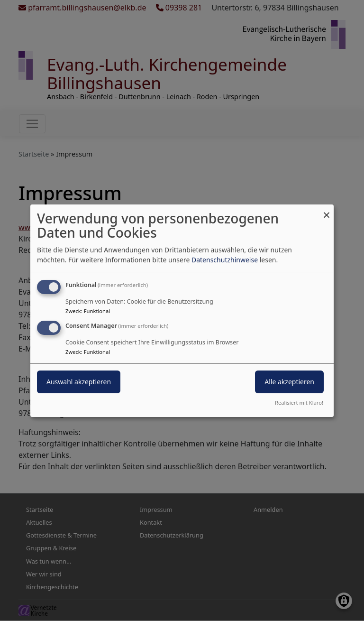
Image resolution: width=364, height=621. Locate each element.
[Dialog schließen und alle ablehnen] (327, 210)
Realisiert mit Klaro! (299, 403)
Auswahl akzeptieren (79, 382)
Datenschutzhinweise (225, 260)
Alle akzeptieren (289, 382)
